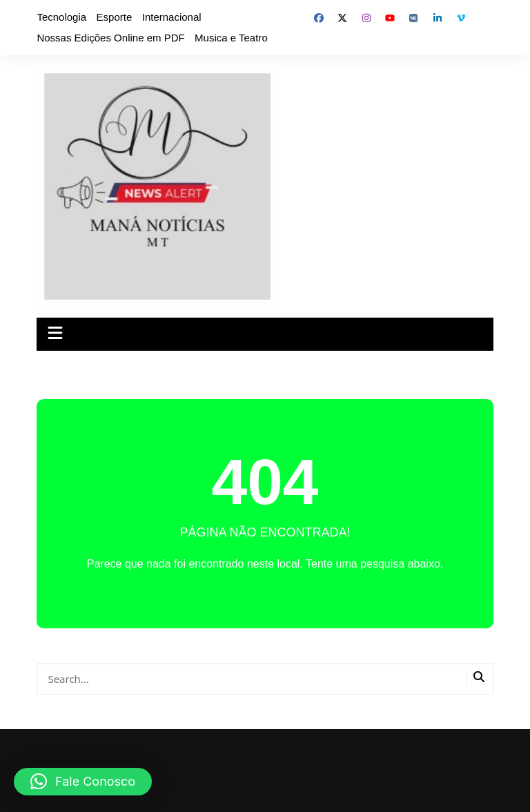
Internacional (172, 17)
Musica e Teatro (231, 38)
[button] (83, 782)
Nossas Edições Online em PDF (110, 38)
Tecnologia (61, 17)
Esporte (115, 17)
